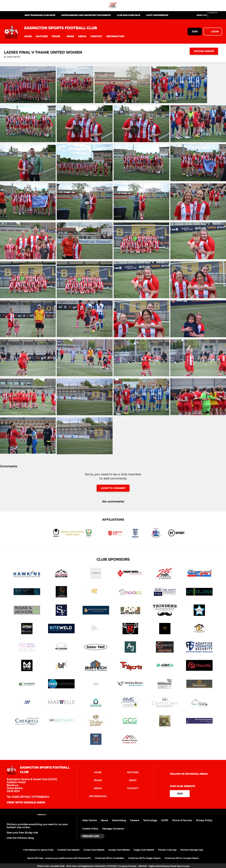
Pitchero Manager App (192, 850)
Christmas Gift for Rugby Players (144, 858)
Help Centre (90, 820)
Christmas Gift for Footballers (109, 858)
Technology (150, 820)
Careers (135, 820)
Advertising (119, 820)
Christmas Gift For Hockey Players (182, 858)
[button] (28, 36)
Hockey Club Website (119, 850)
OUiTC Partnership (157, 15)
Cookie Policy (90, 829)
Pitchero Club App (167, 850)
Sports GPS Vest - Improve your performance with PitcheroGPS (59, 858)
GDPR (165, 820)
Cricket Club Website (94, 850)
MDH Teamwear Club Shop (40, 15)
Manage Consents (113, 829)
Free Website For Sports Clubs (38, 850)
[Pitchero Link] (215, 17)
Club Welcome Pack (129, 15)
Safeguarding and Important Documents (86, 15)
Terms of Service (182, 820)
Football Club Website (68, 850)
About (104, 820)
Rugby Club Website (144, 850)
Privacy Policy (204, 820)
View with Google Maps (26, 803)
